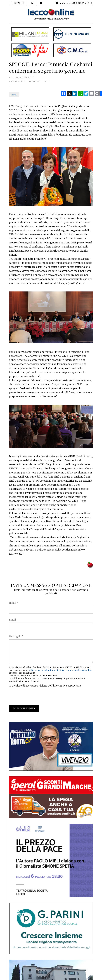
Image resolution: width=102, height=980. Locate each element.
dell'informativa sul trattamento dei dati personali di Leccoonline (60, 670)
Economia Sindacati (21, 78)
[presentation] (33, 696)
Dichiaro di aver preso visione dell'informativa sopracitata (46, 686)
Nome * (13, 603)
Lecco (14, 95)
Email (12, 620)
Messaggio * (16, 636)
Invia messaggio (24, 708)
